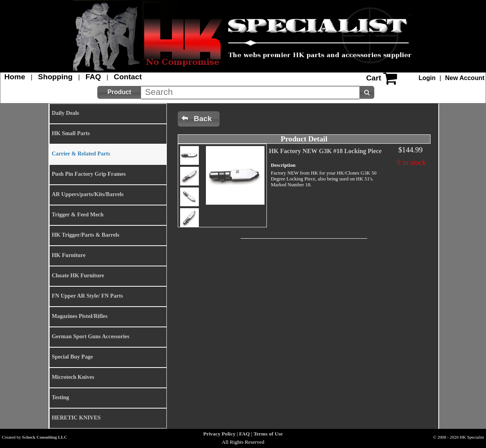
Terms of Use (268, 434)
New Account (465, 78)
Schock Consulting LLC (45, 437)
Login (427, 78)
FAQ (93, 77)
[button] (119, 92)
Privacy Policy (219, 434)
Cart (373, 78)
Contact (128, 77)
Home (15, 77)
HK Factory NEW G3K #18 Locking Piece (325, 151)
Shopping (55, 77)
